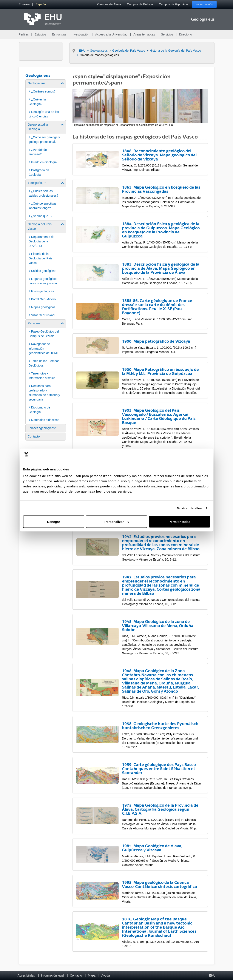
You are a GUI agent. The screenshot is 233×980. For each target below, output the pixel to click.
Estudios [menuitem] (40, 34)
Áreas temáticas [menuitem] (144, 34)
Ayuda (106, 975)
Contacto (76, 975)
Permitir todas (180, 522)
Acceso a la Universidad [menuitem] (111, 34)
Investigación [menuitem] (80, 34)
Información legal (53, 975)
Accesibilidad (26, 975)
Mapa (92, 975)
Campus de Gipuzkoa (173, 4)
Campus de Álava (109, 4)
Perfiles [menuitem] (24, 34)
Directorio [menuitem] (186, 34)
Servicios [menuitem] (167, 34)
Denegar (54, 522)
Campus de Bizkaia (140, 4)
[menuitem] (24, 4)
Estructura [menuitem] (59, 34)
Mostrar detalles (189, 508)
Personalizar (117, 522)
